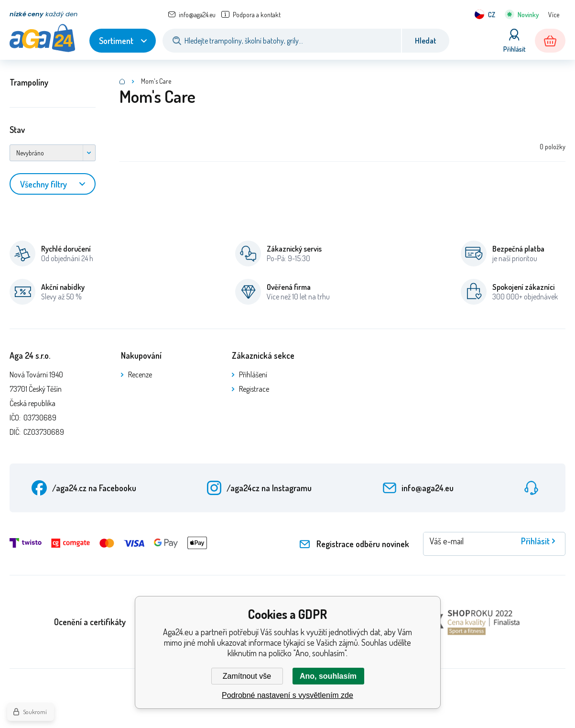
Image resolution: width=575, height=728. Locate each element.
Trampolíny (29, 82)
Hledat (426, 41)
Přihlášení (253, 375)
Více (554, 15)
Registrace (254, 389)
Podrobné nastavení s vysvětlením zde (287, 695)
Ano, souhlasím (328, 676)
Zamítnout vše (247, 676)
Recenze (140, 375)
